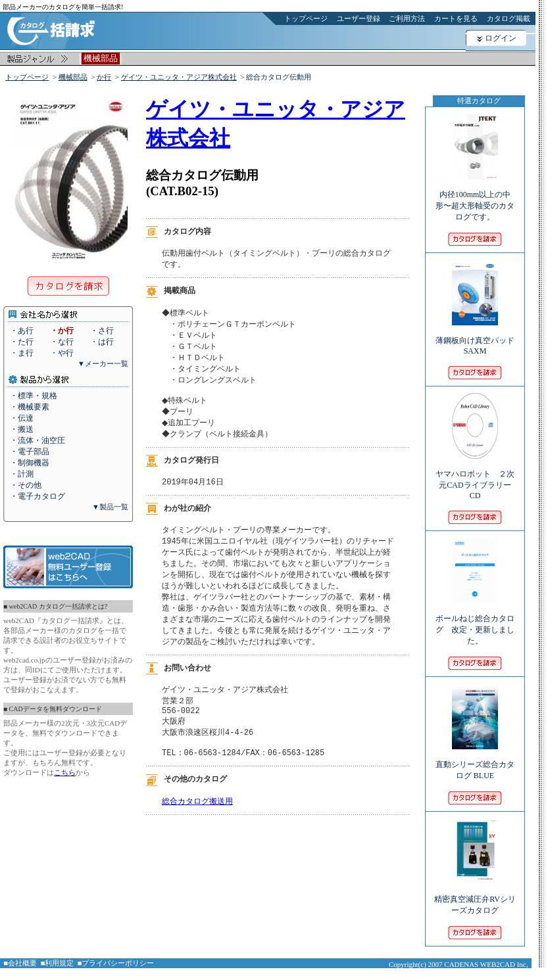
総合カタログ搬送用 (197, 827)
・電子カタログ (37, 496)
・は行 (102, 342)
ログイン (501, 38)
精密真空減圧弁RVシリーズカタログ (475, 896)
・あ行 (22, 331)
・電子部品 (30, 452)
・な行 (62, 342)
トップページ (306, 18)
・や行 (62, 353)
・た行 (22, 342)
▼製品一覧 (110, 507)
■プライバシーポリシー (116, 963)
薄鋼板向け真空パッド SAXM (475, 337)
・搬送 (22, 429)
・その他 (26, 485)
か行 (104, 77)
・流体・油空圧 (37, 440)
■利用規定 (58, 963)
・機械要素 (30, 407)
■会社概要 (21, 963)
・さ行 (102, 331)
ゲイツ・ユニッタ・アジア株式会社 (179, 77)
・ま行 (22, 353)
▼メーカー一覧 (103, 363)
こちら (65, 772)
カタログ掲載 (509, 18)
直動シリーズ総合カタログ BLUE (475, 761)
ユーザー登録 (359, 18)
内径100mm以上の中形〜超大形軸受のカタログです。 (475, 197)
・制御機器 (30, 463)
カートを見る (456, 18)
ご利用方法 (407, 18)
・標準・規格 (34, 396)
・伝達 (22, 418)
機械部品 (73, 77)
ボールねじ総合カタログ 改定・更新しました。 (475, 621)
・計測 (22, 474)
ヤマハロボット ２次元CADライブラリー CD (477, 476)
